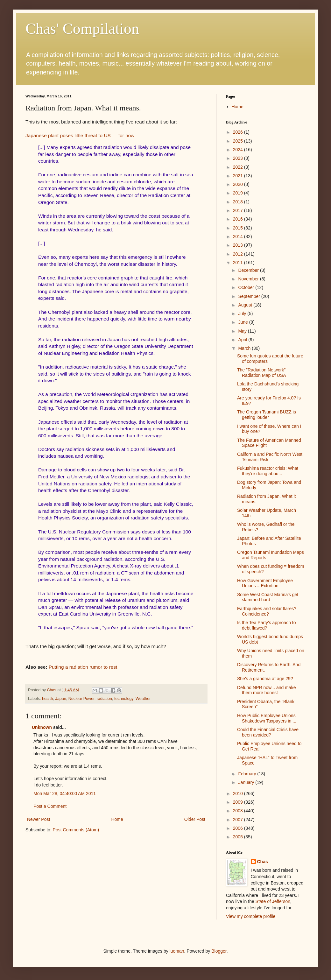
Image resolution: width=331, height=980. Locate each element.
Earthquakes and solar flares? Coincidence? (267, 611)
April (243, 340)
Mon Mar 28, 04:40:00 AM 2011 (65, 793)
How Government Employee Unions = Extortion (265, 583)
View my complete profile (251, 916)
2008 (239, 811)
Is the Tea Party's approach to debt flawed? (267, 625)
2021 (239, 176)
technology (124, 699)
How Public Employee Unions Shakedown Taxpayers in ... (267, 718)
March (245, 348)
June (243, 322)
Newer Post (39, 819)
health (47, 699)
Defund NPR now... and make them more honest (266, 690)
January (247, 782)
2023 (239, 158)
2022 (239, 167)
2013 (239, 245)
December (249, 270)
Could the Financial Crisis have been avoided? (268, 732)
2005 (239, 837)
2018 (239, 202)
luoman (177, 951)
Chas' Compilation (82, 28)
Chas (263, 862)
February (248, 774)
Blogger (219, 951)
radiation (104, 699)
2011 (239, 263)
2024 (239, 150)
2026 (239, 132)
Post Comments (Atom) (76, 830)
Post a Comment (50, 806)
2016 (239, 219)
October (247, 287)
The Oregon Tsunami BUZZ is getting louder (267, 415)
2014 (239, 236)
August (246, 305)
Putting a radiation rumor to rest (83, 667)
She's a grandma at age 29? (265, 679)
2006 (239, 828)
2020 (239, 184)
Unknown (42, 727)
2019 (239, 193)
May (243, 331)
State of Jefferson (273, 901)
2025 (239, 141)
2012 (239, 254)
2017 (239, 210)
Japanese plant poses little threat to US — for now (80, 135)
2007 (239, 820)
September (250, 296)
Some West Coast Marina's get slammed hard (268, 597)
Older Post (195, 819)
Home (117, 819)
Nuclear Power (81, 699)
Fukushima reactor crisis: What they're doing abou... (268, 471)
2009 (239, 802)
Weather (143, 699)
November (249, 279)
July (243, 314)
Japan (60, 699)
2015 (239, 228)
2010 (239, 793)
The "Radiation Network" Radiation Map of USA (262, 373)
